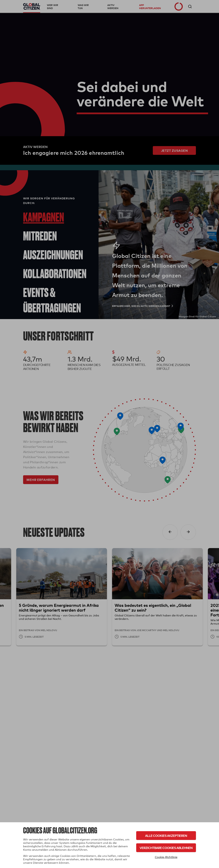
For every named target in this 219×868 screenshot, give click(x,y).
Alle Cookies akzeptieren (166, 836)
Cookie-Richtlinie (166, 857)
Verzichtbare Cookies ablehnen (166, 848)
